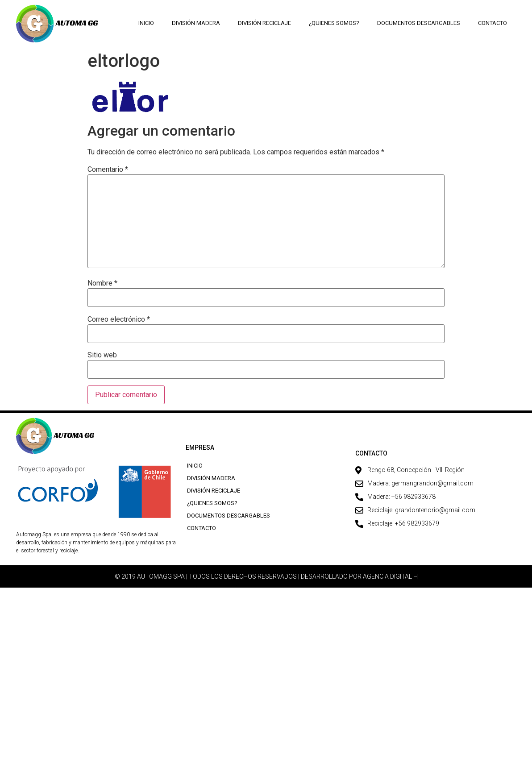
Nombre (102, 283)
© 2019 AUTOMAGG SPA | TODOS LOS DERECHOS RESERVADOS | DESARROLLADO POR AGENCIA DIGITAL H (266, 576)
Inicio (146, 23)
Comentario (108, 170)
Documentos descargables (419, 23)
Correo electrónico (119, 319)
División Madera (196, 23)
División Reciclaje (264, 23)
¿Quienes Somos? (334, 23)
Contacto (493, 23)
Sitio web (102, 355)
